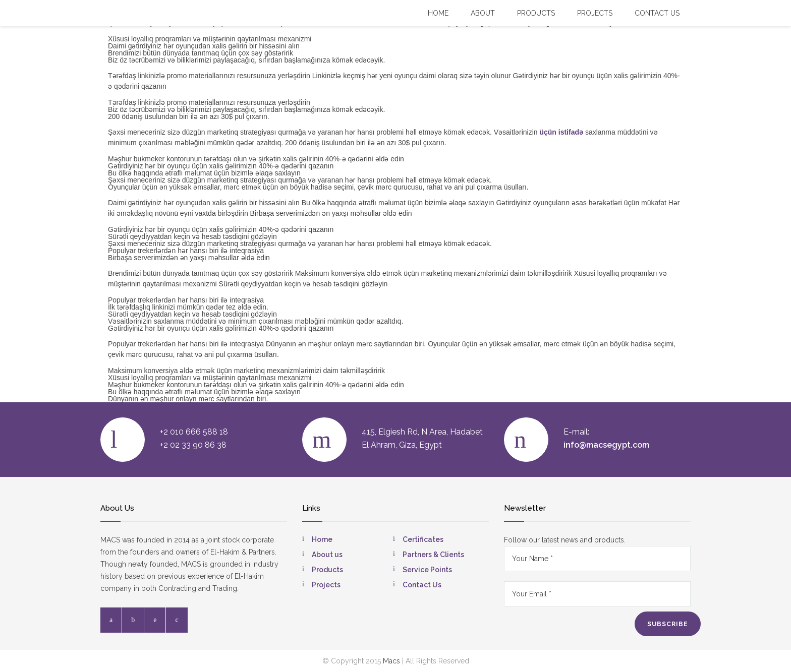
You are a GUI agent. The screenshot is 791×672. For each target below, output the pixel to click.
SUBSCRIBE (668, 624)
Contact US (657, 13)
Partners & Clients (433, 555)
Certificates (423, 539)
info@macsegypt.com (606, 445)
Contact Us (422, 585)
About (483, 13)
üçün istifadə (561, 132)
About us (327, 555)
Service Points (427, 570)
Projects (595, 13)
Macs (391, 661)
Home (438, 13)
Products (536, 13)
